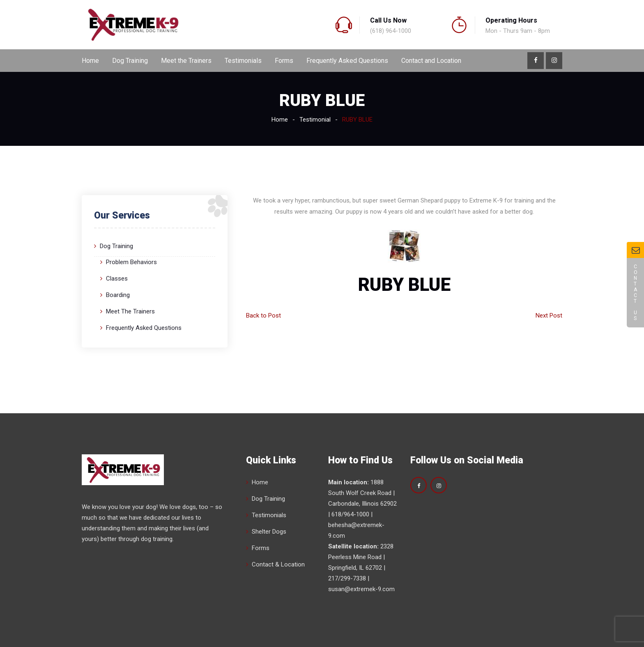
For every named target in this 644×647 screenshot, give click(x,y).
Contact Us (635, 292)
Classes (117, 279)
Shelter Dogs (269, 532)
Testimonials (243, 61)
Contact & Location (278, 564)
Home (90, 61)
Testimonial (315, 120)
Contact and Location (431, 61)
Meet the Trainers (186, 61)
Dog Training (130, 61)
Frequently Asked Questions (347, 61)
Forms (284, 61)
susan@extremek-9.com (361, 589)
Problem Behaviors (131, 262)
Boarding (118, 295)
